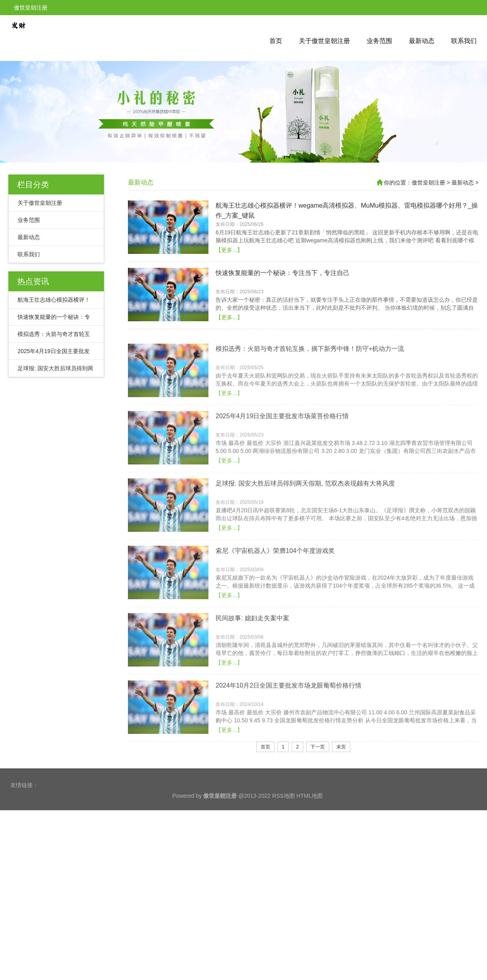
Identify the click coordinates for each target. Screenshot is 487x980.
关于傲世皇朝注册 (324, 41)
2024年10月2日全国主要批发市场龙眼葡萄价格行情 (289, 751)
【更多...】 (229, 283)
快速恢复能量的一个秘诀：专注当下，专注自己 (283, 305)
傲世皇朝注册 (428, 183)
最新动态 (422, 41)
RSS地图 (284, 811)
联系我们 (464, 41)
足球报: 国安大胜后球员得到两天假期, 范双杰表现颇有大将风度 (305, 549)
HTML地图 (310, 811)
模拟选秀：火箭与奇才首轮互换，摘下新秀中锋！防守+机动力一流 (310, 414)
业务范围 (379, 41)
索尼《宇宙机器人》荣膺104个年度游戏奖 (275, 616)
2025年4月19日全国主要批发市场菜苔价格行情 (282, 482)
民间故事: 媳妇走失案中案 (252, 684)
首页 (276, 41)
